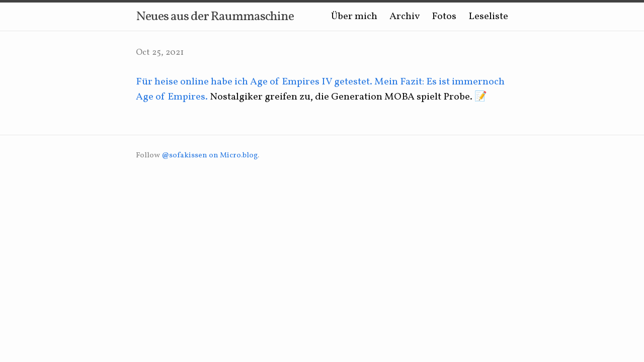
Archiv (405, 17)
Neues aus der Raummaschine (215, 17)
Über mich (354, 17)
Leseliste (488, 17)
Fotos (444, 17)
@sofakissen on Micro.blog (210, 156)
